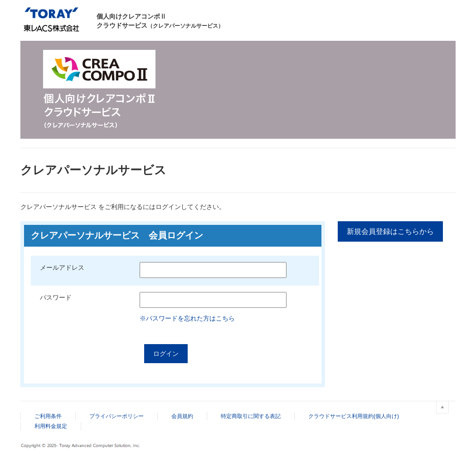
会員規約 (182, 416)
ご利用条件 (48, 416)
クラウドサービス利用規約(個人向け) (354, 416)
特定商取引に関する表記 (251, 416)
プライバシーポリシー (117, 416)
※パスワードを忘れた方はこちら (187, 318)
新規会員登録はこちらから (390, 231)
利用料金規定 (51, 426)
